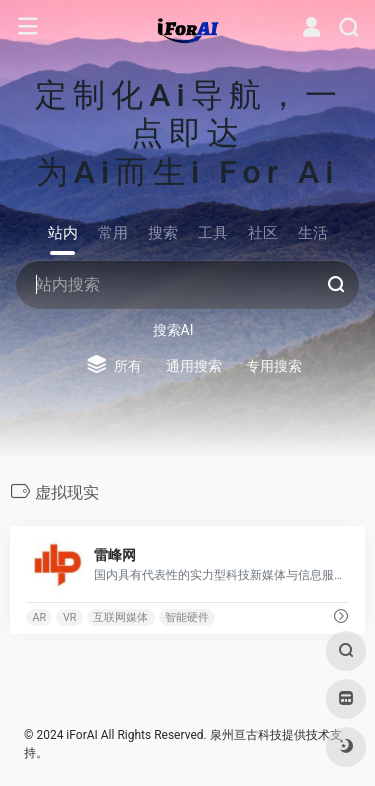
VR (70, 617)
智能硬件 (187, 617)
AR (39, 617)
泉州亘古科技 (246, 735)
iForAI (81, 735)
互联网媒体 (120, 617)
